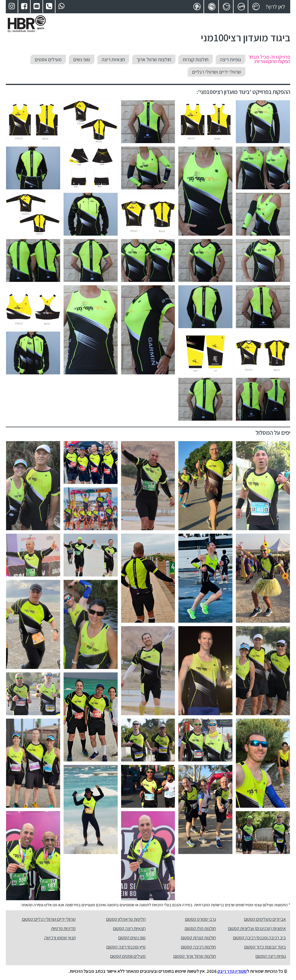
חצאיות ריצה (113, 59)
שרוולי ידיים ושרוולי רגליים (217, 72)
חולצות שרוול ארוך (154, 59)
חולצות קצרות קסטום (198, 938)
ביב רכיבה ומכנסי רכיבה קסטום (259, 938)
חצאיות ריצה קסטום (129, 928)
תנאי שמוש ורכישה (60, 938)
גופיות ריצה (231, 59)
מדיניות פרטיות (63, 928)
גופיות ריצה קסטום (271, 956)
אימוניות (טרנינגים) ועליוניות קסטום (257, 928)
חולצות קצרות (196, 59)
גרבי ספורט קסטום (200, 919)
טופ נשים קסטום (132, 938)
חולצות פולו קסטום (200, 928)
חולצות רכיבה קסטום (198, 947)
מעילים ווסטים (48, 59)
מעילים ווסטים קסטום (128, 956)
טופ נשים (82, 59)
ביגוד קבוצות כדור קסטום (265, 947)
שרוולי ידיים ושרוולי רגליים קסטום (49, 919)
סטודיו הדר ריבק (232, 971)
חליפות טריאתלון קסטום (126, 919)
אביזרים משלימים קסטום (265, 919)
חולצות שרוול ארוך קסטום (195, 956)
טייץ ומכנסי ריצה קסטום (126, 947)
